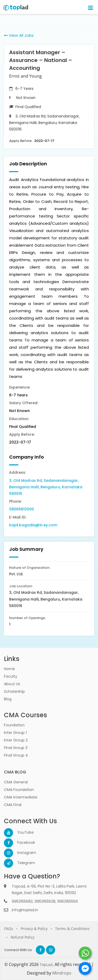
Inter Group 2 (16, 740)
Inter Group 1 (15, 733)
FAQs (9, 929)
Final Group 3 (16, 748)
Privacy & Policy (34, 929)
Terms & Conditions (72, 929)
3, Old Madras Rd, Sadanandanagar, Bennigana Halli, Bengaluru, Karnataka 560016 (46, 487)
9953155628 (45, 901)
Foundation (14, 725)
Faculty (11, 676)
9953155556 (68, 901)
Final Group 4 (16, 755)
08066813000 (22, 509)
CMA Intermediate (21, 797)
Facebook (22, 842)
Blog (8, 699)
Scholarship (14, 691)
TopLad (46, 965)
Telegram (22, 863)
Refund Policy (23, 937)
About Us (12, 684)
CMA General (16, 782)
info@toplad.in (25, 910)
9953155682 (22, 901)
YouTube (22, 832)
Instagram (22, 853)
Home (9, 669)
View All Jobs (19, 35)
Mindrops (62, 973)
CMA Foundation (19, 790)
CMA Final (13, 805)
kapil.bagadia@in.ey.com (33, 525)
